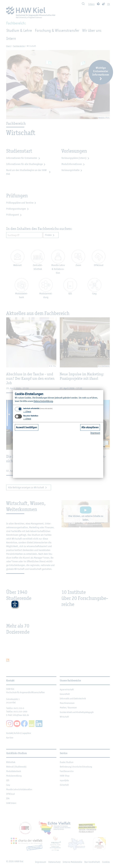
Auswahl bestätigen (26, 427)
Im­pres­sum (95, 433)
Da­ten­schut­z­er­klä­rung (43, 401)
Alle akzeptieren (90, 427)
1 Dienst (27, 411)
